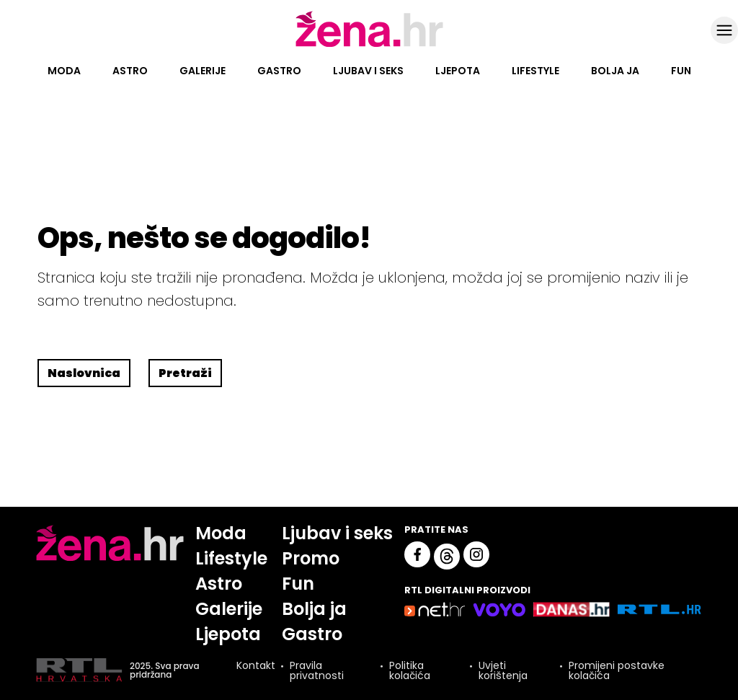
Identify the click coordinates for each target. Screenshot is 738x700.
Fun (681, 71)
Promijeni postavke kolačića (617, 670)
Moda (64, 71)
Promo (311, 558)
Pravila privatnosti (317, 670)
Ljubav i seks (368, 71)
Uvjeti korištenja (503, 670)
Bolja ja (615, 71)
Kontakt (256, 666)
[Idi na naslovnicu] (369, 45)
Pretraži (185, 373)
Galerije (203, 71)
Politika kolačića (410, 670)
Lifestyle (535, 71)
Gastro (279, 71)
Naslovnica (84, 373)
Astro (130, 71)
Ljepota (458, 71)
